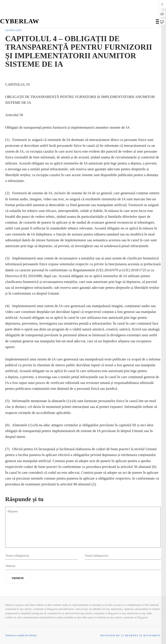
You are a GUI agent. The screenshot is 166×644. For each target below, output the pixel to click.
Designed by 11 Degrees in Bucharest (131, 635)
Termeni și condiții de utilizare (21, 635)
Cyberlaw (20, 21)
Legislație (13, 30)
